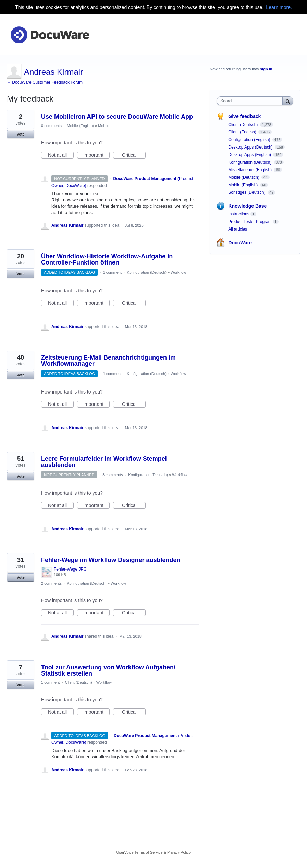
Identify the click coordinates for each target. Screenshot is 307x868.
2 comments (51, 583)
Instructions (239, 214)
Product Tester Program (250, 222)
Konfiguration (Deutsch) (147, 272)
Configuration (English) (250, 140)
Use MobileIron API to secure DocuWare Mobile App (117, 117)
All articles (238, 229)
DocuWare (240, 243)
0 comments (51, 126)
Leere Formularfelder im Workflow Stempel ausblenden (104, 462)
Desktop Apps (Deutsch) (251, 147)
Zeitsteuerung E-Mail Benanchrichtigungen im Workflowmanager (108, 361)
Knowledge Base (247, 206)
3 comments (113, 475)
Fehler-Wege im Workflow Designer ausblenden (111, 560)
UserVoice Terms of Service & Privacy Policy (154, 852)
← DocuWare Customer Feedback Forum (45, 82)
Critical (134, 155)
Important (96, 155)
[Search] (288, 101)
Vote (20, 134)
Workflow (178, 272)
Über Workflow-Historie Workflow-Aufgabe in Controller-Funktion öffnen (107, 259)
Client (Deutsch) (79, 682)
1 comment (112, 272)
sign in (266, 69)
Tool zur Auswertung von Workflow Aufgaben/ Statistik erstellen (108, 670)
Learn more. (279, 7)
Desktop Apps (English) (250, 155)
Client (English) (243, 132)
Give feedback (244, 116)
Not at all (61, 155)
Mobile (103, 126)
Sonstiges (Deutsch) (247, 192)
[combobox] (251, 101)
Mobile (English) (80, 126)
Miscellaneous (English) (250, 170)
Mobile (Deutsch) (244, 177)
